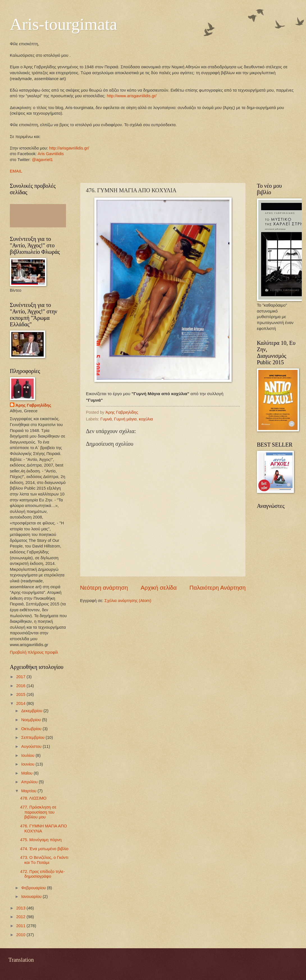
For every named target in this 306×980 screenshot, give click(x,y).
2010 (21, 935)
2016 (21, 686)
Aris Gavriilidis (51, 154)
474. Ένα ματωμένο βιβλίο (44, 849)
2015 (21, 694)
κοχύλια (146, 419)
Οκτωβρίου (32, 729)
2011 (21, 926)
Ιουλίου (28, 755)
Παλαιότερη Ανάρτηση (218, 588)
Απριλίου (30, 782)
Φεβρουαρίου (34, 888)
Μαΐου (27, 773)
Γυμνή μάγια (125, 419)
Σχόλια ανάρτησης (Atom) (128, 601)
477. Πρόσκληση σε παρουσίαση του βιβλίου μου (38, 812)
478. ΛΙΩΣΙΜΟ (33, 798)
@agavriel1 (43, 160)
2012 (21, 917)
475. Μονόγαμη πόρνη (41, 840)
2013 (21, 908)
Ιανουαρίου (32, 897)
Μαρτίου (29, 791)
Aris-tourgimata (63, 24)
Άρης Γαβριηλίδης (33, 405)
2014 (21, 703)
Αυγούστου (32, 746)
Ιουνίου (28, 764)
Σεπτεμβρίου (33, 737)
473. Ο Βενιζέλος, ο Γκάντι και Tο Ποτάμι (44, 860)
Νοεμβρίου (31, 720)
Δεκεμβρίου (32, 711)
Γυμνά (106, 419)
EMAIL (16, 171)
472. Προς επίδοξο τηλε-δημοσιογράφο (43, 874)
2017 (21, 677)
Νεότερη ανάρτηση (104, 588)
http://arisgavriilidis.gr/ (69, 148)
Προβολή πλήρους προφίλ (34, 652)
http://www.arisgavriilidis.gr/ (131, 96)
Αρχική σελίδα (159, 588)
